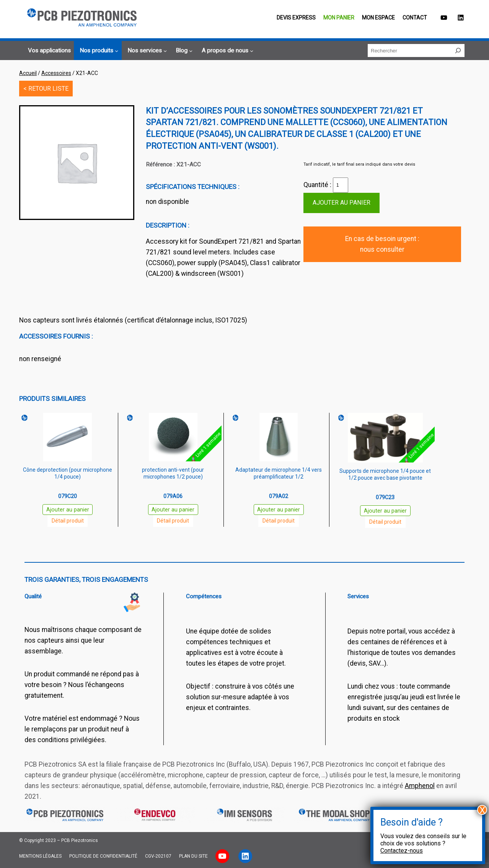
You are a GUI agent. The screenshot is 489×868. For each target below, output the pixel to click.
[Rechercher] (458, 50)
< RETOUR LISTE (46, 89)
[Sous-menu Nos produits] (98, 51)
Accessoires (56, 73)
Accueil (28, 73)
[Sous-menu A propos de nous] (226, 51)
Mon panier (339, 18)
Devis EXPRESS (296, 18)
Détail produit (68, 521)
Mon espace (378, 18)
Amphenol (420, 786)
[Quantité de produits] (341, 185)
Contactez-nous (402, 851)
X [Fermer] (482, 810)
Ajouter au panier (341, 203)
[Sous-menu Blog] (183, 51)
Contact (415, 18)
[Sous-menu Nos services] (146, 51)
